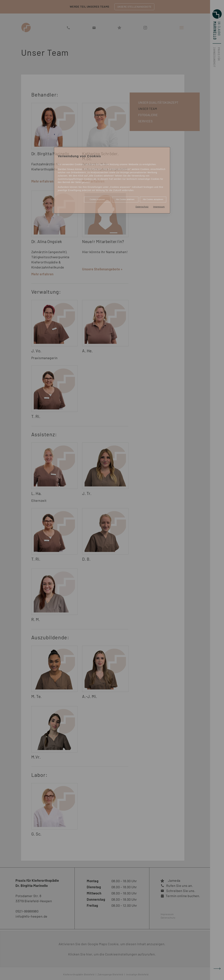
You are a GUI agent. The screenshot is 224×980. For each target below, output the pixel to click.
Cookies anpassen (97, 199)
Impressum (159, 207)
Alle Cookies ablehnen (125, 199)
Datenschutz (142, 207)
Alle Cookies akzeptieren (153, 199)
